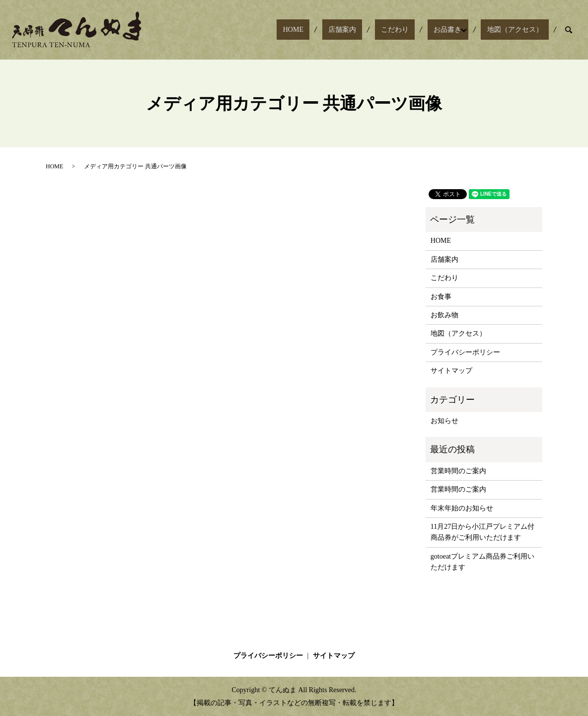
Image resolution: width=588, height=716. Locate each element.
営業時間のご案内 (458, 471)
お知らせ (444, 421)
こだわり (420, 30)
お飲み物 (444, 315)
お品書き (460, 30)
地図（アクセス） (521, 30)
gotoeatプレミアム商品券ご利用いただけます (482, 562)
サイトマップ (451, 371)
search (569, 30)
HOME (342, 30)
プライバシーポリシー (465, 352)
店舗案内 (379, 30)
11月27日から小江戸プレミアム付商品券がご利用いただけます (482, 532)
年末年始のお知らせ (462, 508)
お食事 (441, 297)
